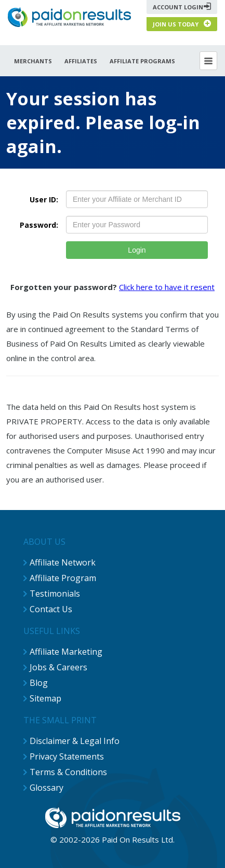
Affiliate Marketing (66, 652)
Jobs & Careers (58, 667)
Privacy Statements (67, 756)
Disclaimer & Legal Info (75, 741)
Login (137, 250)
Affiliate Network (63, 562)
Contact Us (51, 609)
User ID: (44, 199)
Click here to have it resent (167, 287)
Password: (39, 225)
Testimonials (55, 594)
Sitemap (45, 698)
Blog (39, 683)
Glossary (47, 788)
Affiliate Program (63, 578)
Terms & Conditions (68, 772)
